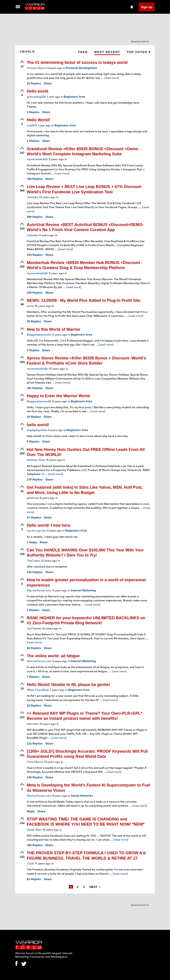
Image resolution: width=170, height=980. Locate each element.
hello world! (38, 425)
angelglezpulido (37, 430)
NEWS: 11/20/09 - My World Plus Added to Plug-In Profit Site (84, 300)
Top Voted (139, 52)
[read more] (112, 78)
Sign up (147, 7)
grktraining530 (36, 97)
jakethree (33, 498)
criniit (30, 863)
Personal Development (81, 68)
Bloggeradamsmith (39, 334)
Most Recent (107, 52)
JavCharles (34, 628)
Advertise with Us (140, 41)
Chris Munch (35, 762)
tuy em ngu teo (36, 530)
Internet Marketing (83, 590)
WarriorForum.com (39, 590)
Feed (83, 52)
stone (30, 306)
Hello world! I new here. (49, 525)
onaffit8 (32, 125)
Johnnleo (33, 197)
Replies (34, 83)
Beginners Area (74, 97)
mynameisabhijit (37, 159)
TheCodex (33, 560)
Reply (32, 542)
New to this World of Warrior (54, 329)
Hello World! (39, 120)
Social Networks (82, 796)
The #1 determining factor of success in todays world (77, 63)
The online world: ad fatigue (53, 656)
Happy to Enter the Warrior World (58, 396)
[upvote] (22, 65)
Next (94, 887)
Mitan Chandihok (38, 690)
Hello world (38, 91)
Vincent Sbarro (37, 68)
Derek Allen (34, 830)
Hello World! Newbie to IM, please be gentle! (69, 685)
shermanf (33, 724)
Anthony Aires (36, 460)
